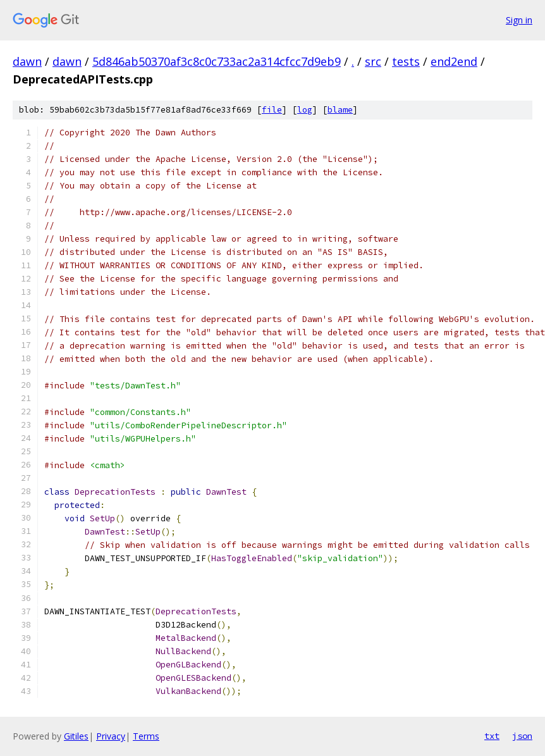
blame (340, 110)
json (522, 736)
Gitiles (76, 736)
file (272, 110)
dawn (27, 61)
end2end (454, 61)
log (305, 110)
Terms (146, 736)
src (373, 61)
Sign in (519, 20)
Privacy (111, 736)
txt (492, 736)
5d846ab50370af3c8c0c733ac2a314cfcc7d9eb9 (217, 61)
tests (406, 61)
